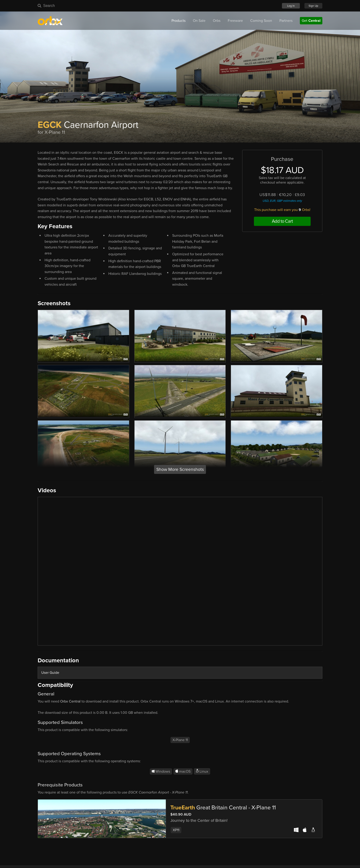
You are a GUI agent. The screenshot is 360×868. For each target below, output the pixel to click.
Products (179, 21)
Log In (291, 6)
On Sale (199, 21)
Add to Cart (282, 221)
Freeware (235, 21)
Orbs (217, 21)
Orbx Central (70, 701)
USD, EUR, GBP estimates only (282, 201)
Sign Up (313, 6)
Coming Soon (261, 21)
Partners (286, 21)
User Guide (50, 673)
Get (311, 21)
